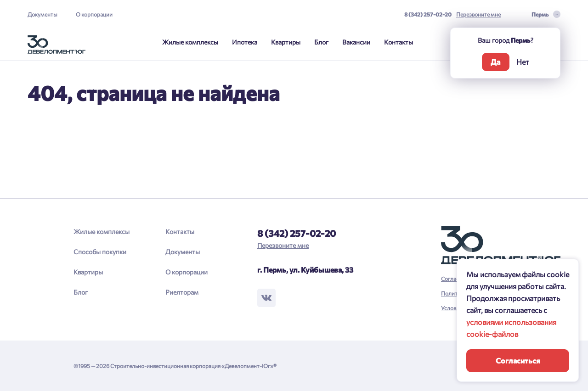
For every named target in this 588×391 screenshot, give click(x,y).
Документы (42, 14)
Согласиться (518, 360)
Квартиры (286, 42)
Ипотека (245, 42)
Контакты (399, 42)
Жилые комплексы (190, 42)
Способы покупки (100, 252)
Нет (523, 62)
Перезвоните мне (478, 14)
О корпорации (94, 14)
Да (495, 62)
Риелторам (182, 292)
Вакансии (356, 42)
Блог (321, 42)
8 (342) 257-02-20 (428, 14)
